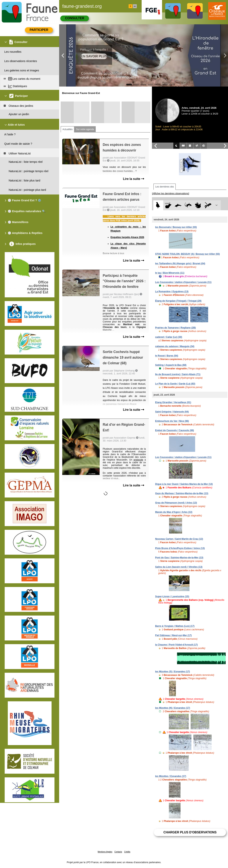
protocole (138, 460)
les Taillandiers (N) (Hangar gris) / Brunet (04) (180, 264)
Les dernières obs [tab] (164, 187)
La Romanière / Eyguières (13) (172, 292)
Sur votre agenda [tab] (85, 129)
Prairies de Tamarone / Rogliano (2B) (175, 328)
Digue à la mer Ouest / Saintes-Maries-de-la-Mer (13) (184, 484)
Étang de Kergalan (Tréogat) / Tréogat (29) (178, 301)
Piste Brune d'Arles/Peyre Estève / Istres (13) (180, 548)
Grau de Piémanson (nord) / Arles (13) (176, 503)
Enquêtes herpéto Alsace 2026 (127, 237)
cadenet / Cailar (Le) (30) (169, 337)
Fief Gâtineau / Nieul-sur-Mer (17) (173, 635)
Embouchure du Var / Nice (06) (172, 421)
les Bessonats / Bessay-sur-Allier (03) (176, 227)
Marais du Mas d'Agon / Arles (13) (174, 512)
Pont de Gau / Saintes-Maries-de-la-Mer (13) (179, 558)
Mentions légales (105, 852)
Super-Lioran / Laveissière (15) (172, 596)
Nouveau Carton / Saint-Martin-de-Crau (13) (179, 539)
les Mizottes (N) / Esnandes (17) (172, 708)
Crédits (127, 852)
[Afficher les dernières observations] (171, 194)
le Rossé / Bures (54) (167, 356)
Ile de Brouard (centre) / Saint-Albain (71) (178, 374)
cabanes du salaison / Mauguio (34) (175, 346)
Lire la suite (134, 179)
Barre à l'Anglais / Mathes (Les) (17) (175, 626)
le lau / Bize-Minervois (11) (170, 273)
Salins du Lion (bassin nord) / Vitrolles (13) (179, 567)
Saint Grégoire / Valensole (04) (172, 412)
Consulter (75, 18)
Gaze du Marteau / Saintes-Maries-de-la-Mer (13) (182, 493)
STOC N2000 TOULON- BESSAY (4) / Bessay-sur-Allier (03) (187, 254)
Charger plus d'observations (190, 832)
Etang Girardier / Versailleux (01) (173, 402)
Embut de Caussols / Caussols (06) (174, 430)
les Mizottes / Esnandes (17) (171, 776)
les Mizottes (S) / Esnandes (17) (172, 672)
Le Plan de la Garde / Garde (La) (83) (175, 384)
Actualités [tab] (68, 129)
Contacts (118, 852)
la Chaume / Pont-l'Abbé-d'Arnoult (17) (176, 645)
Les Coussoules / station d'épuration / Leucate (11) (183, 282)
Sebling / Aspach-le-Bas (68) (171, 365)
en (135, 6)
